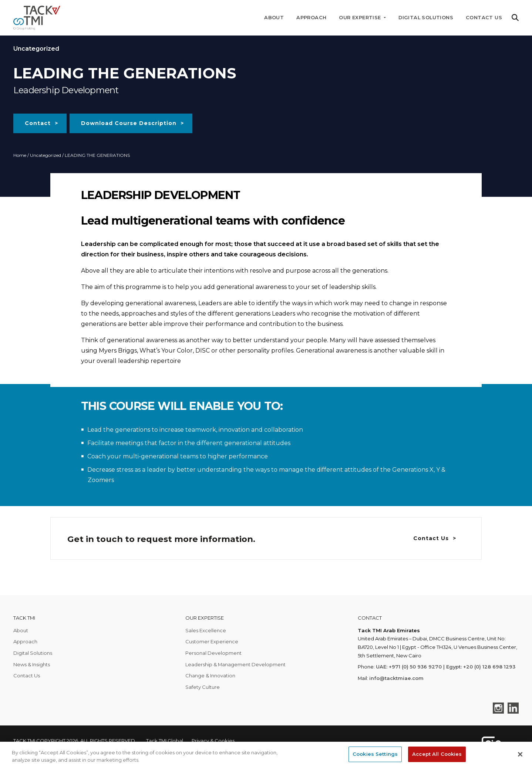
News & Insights (32, 664)
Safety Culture (203, 687)
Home (20, 155)
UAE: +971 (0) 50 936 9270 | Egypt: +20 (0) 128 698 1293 (446, 667)
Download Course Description (129, 123)
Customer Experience (212, 641)
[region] (266, 755)
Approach (311, 18)
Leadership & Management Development (235, 664)
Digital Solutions (426, 18)
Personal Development (213, 653)
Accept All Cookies (437, 754)
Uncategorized (46, 155)
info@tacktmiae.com (396, 678)
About (274, 18)
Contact (38, 123)
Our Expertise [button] (361, 18)
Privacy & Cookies (213, 741)
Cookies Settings (375, 754)
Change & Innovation (210, 676)
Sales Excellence (206, 630)
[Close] (520, 754)
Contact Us (484, 18)
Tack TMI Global (165, 741)
